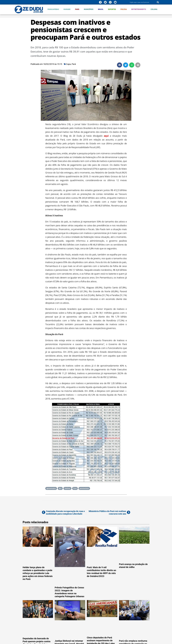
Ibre (60, 488)
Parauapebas (53, 9)
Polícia (124, 9)
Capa (68, 64)
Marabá (67, 9)
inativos (67, 488)
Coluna (154, 9)
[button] (120, 65)
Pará (77, 9)
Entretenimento (139, 9)
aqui (106, 136)
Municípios (89, 9)
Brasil (101, 9)
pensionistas (84, 488)
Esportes (112, 9)
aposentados (51, 488)
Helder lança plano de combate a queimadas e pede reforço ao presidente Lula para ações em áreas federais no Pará (38, 573)
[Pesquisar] (158, 2)
